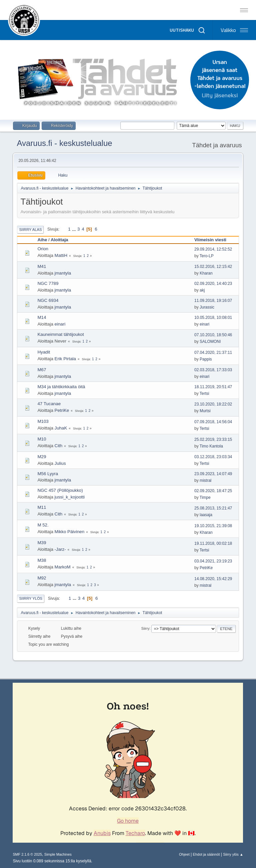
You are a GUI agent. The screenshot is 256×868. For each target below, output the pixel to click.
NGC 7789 (48, 283)
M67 (42, 370)
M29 (42, 457)
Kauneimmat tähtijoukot (60, 334)
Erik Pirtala (65, 359)
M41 (42, 266)
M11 (42, 507)
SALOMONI (210, 342)
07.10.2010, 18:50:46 (213, 335)
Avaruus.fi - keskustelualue (64, 143)
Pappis (206, 359)
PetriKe (62, 410)
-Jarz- (60, 549)
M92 (42, 578)
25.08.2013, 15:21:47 (213, 508)
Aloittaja (59, 240)
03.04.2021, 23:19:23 (213, 561)
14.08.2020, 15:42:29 (213, 579)
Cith (59, 446)
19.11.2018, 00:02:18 (213, 543)
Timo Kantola (211, 446)
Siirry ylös (31, 598)
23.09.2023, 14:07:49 (213, 474)
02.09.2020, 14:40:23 (213, 284)
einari (60, 324)
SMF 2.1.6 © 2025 (27, 854)
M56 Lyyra (48, 474)
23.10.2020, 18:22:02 (213, 404)
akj (202, 290)
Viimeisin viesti (210, 240)
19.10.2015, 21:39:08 (213, 526)
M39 (42, 543)
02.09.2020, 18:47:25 (213, 491)
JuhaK (61, 428)
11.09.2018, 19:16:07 (213, 301)
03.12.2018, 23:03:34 (213, 457)
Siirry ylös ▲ (233, 854)
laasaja (206, 515)
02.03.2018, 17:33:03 (213, 370)
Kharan (206, 273)
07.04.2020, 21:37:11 (213, 353)
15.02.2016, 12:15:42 (213, 267)
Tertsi (204, 394)
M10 (42, 439)
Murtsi (205, 411)
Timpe (205, 497)
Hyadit (44, 352)
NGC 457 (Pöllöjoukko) (60, 490)
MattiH (61, 255)
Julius (60, 463)
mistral (205, 480)
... (74, 229)
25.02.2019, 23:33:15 (213, 439)
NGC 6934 (48, 300)
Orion (43, 249)
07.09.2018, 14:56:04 (213, 422)
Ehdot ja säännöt (206, 854)
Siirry (145, 628)
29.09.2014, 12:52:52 (213, 249)
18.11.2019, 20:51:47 (213, 387)
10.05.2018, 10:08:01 (213, 318)
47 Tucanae (49, 404)
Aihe (42, 240)
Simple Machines (58, 854)
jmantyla (63, 273)
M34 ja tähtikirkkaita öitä (61, 387)
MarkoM (63, 567)
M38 (42, 560)
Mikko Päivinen (70, 532)
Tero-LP (207, 256)
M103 (43, 421)
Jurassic (207, 307)
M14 (42, 317)
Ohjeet (184, 854)
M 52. (43, 525)
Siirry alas (30, 230)
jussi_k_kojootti (70, 497)
